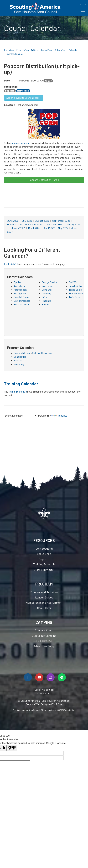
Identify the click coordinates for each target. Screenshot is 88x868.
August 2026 (42, 221)
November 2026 (34, 224)
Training (18, 360)
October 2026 (14, 224)
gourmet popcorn (21, 143)
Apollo (17, 282)
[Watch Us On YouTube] (39, 677)
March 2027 (34, 228)
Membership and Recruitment (44, 603)
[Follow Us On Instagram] (51, 677)
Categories (10, 87)
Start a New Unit (44, 570)
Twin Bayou (75, 297)
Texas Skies (75, 290)
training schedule (18, 391)
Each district (11, 264)
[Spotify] (62, 677)
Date (7, 80)
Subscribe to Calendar (66, 50)
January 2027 (73, 224)
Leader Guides (44, 597)
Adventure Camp (44, 646)
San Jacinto (75, 286)
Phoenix (46, 301)
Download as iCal (14, 54)
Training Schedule (44, 564)
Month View (23, 50)
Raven (45, 304)
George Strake (49, 282)
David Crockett (22, 301)
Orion (45, 297)
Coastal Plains (21, 297)
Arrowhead (20, 286)
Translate (59, 416)
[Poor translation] (12, 748)
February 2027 (17, 228)
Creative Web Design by (44, 704)
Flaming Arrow (22, 304)
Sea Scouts (20, 357)
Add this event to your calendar (24, 98)
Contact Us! (44, 693)
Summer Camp (44, 630)
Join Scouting (44, 548)
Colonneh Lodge (22, 353)
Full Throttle (44, 641)
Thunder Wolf (76, 293)
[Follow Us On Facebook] (28, 677)
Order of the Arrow (42, 353)
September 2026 (61, 221)
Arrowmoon (20, 290)
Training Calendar (21, 384)
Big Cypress (20, 293)
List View (9, 50)
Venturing (19, 364)
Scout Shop (44, 554)
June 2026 (13, 221)
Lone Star (47, 290)
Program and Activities (44, 592)
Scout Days (44, 608)
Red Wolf (74, 282)
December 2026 (54, 224)
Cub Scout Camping (44, 636)
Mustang (46, 293)
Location (10, 105)
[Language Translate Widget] (21, 416)
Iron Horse (47, 286)
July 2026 (27, 221)
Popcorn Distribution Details (44, 180)
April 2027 (49, 228)
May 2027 (63, 228)
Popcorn (44, 559)
